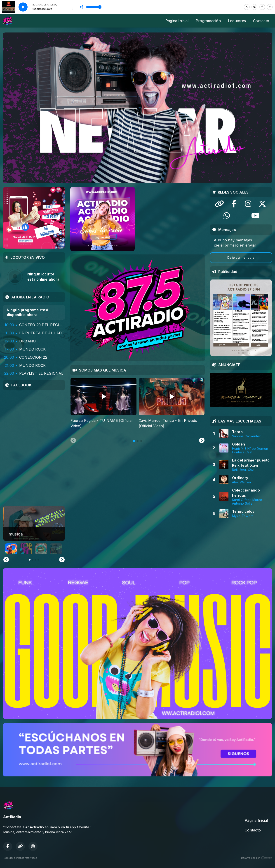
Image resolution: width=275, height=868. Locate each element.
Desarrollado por (256, 858)
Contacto (261, 21)
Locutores (237, 21)
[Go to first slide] (62, 560)
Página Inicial (177, 21)
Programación (208, 21)
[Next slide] (202, 441)
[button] (11, 549)
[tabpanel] (103, 406)
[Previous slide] (73, 441)
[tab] (134, 441)
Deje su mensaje (241, 257)
